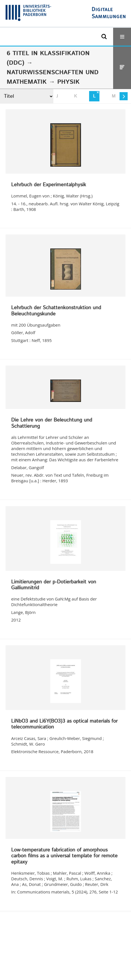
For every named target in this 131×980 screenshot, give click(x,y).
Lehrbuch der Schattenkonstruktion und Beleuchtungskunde (56, 311)
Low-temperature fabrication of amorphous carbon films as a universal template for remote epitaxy (64, 856)
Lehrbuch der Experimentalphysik (49, 185)
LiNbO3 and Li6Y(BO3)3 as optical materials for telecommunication (64, 724)
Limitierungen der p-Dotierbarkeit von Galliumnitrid (54, 585)
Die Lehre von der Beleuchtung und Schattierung (52, 423)
